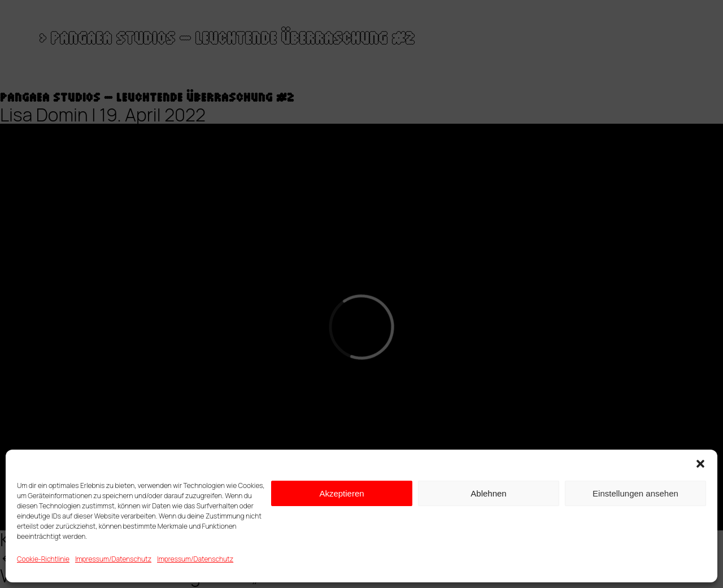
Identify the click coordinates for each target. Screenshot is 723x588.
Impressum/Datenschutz (113, 559)
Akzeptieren (341, 493)
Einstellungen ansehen (635, 493)
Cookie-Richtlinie (43, 559)
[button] (700, 464)
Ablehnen (488, 493)
